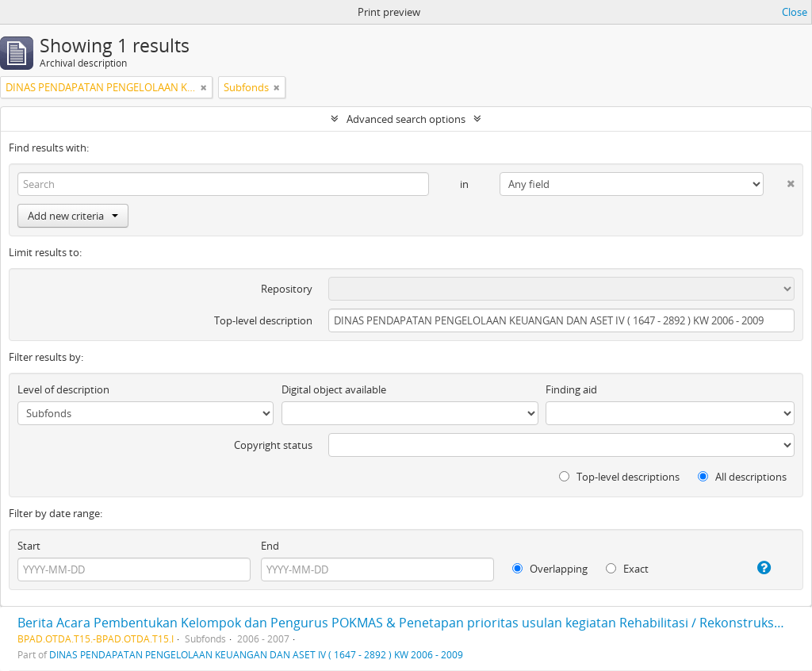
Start (29, 546)
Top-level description (263, 320)
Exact (627, 569)
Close (795, 12)
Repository (287, 289)
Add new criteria (73, 216)
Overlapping (550, 569)
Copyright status (273, 445)
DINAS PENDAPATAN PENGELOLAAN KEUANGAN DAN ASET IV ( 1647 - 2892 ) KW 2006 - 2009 (256, 654)
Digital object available (334, 389)
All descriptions (742, 477)
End (270, 546)
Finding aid (571, 389)
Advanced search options (406, 119)
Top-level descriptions (619, 477)
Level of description (63, 389)
